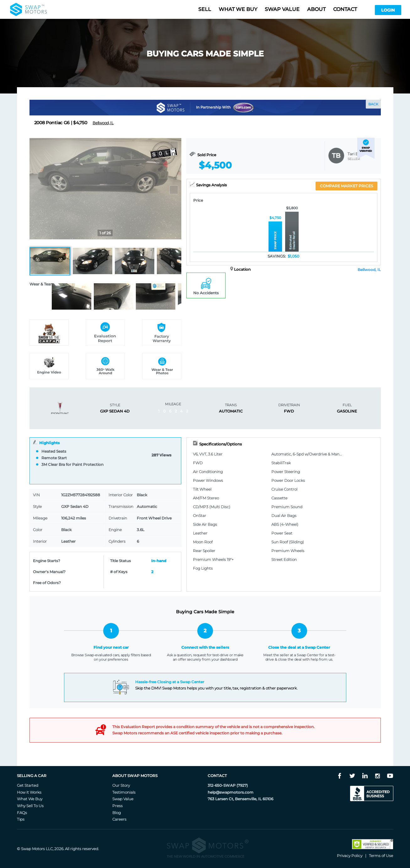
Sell (205, 9)
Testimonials (124, 792)
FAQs (22, 813)
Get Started (28, 785)
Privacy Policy (350, 856)
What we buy (238, 9)
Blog (117, 813)
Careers (119, 819)
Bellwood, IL (369, 270)
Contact (345, 9)
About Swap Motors (135, 776)
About (316, 9)
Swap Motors (33, 849)
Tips (21, 819)
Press (117, 806)
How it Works (29, 792)
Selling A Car (32, 776)
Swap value (282, 9)
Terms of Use (381, 856)
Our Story (121, 785)
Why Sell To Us (30, 806)
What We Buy (30, 799)
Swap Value (123, 799)
